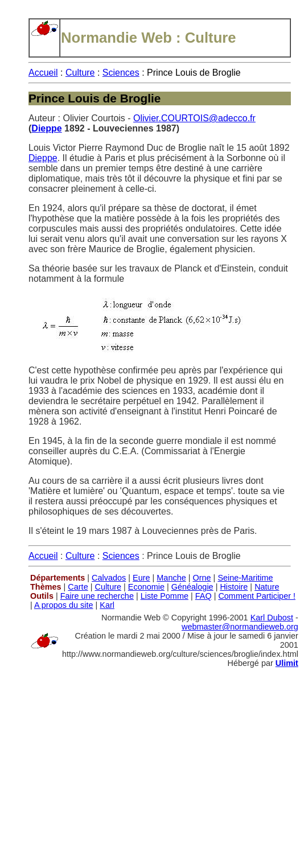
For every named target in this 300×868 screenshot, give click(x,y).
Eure (141, 578)
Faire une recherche (97, 596)
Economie (146, 587)
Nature (267, 587)
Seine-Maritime (245, 578)
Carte (78, 587)
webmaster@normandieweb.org (240, 627)
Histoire (234, 587)
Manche (171, 578)
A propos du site (64, 605)
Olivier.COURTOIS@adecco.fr (194, 118)
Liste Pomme (165, 596)
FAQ (204, 596)
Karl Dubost (272, 618)
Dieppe (46, 128)
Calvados (109, 578)
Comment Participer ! (257, 596)
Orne (202, 578)
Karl (107, 605)
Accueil (43, 73)
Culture (80, 73)
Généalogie (192, 587)
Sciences (121, 73)
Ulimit (287, 663)
